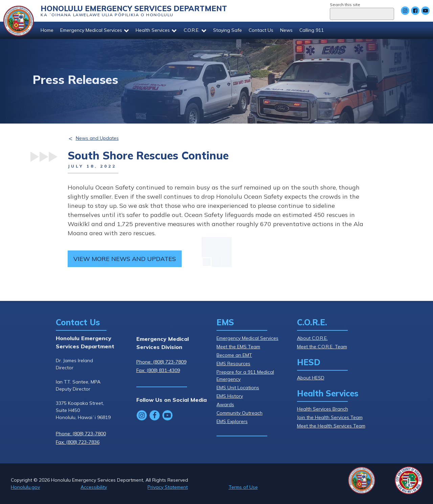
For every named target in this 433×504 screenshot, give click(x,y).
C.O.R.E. (195, 30)
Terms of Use (243, 487)
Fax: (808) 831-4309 (158, 370)
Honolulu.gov (25, 487)
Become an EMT (234, 355)
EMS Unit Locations (238, 388)
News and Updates (97, 138)
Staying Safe (227, 30)
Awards (225, 404)
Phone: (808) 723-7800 (81, 434)
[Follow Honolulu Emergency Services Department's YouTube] (425, 11)
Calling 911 (312, 30)
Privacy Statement (168, 487)
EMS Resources (233, 364)
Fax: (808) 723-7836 (78, 442)
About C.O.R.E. (312, 338)
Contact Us (261, 30)
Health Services (156, 30)
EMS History (230, 396)
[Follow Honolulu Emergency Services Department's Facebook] (415, 11)
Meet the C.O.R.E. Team (322, 347)
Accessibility (94, 487)
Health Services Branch (323, 409)
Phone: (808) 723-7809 (161, 362)
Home (47, 30)
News (286, 30)
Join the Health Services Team (330, 417)
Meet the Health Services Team (331, 426)
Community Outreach (240, 413)
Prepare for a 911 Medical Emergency (245, 376)
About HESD (311, 378)
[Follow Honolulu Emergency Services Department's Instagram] (405, 11)
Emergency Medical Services (95, 30)
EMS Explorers (232, 421)
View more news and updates (125, 259)
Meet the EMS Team (238, 347)
